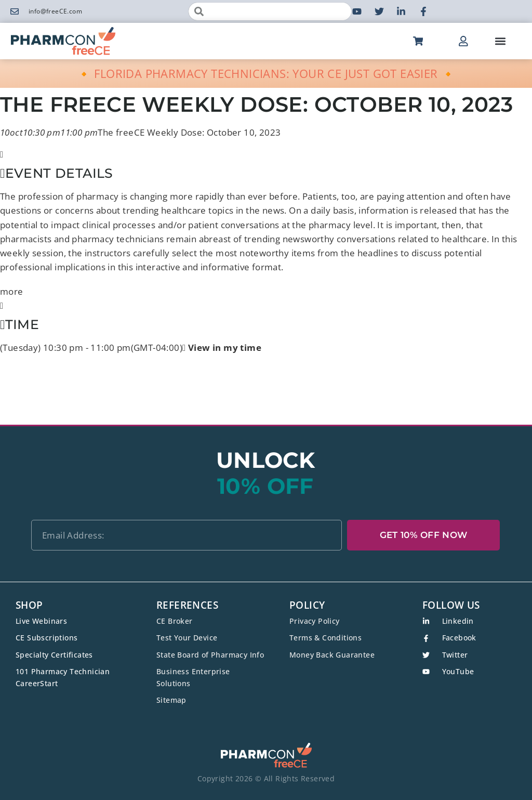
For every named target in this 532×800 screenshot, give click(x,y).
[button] (500, 41)
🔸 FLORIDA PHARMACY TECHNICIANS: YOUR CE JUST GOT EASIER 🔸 (266, 73)
